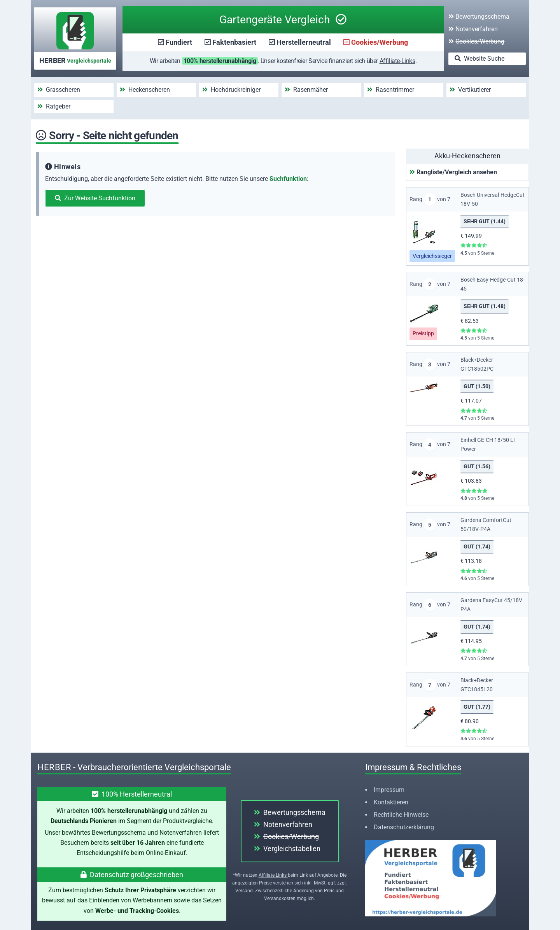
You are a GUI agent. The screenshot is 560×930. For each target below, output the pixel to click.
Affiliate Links (273, 875)
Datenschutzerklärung (404, 827)
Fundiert (179, 42)
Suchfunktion (288, 179)
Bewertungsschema (479, 17)
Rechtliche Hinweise (401, 815)
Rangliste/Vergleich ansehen (453, 172)
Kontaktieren (391, 802)
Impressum (389, 790)
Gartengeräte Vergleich (283, 20)
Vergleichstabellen (287, 849)
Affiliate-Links (397, 61)
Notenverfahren (473, 29)
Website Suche (479, 59)
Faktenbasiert (234, 42)
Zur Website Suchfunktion (95, 198)
